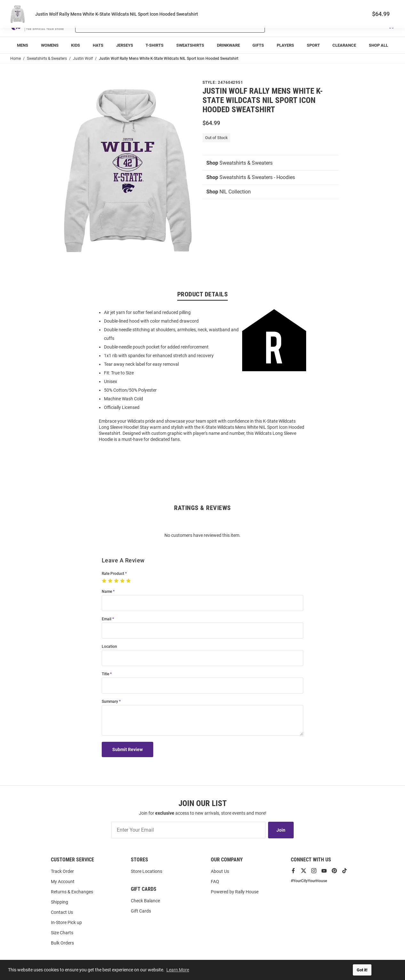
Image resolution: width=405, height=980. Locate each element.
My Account (63, 882)
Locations (386, 7)
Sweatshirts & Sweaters (239, 163)
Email (107, 619)
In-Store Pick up (66, 922)
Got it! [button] (362, 970)
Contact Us (62, 912)
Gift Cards (141, 911)
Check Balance (145, 901)
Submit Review (127, 749)
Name (107, 592)
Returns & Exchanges (72, 892)
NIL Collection (229, 192)
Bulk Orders (62, 943)
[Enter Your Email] (188, 830)
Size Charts (62, 933)
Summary (110, 702)
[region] (202, 375)
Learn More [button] (178, 970)
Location (109, 647)
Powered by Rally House (235, 892)
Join (281, 830)
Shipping (60, 902)
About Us (220, 871)
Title (105, 674)
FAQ (215, 882)
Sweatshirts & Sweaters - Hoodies (251, 177)
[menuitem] (23, 45)
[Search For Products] (153, 25)
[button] (319, 25)
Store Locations (147, 871)
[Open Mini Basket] (391, 25)
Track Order (347, 7)
